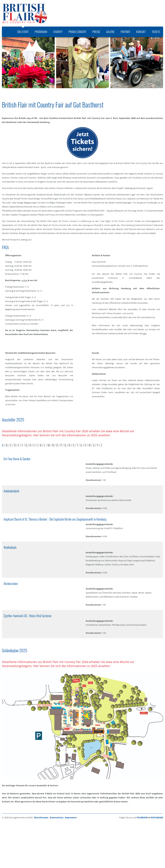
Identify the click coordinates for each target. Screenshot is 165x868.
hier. (145, 333)
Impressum (71, 817)
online (24, 280)
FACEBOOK (142, 817)
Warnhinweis (41, 817)
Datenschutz (57, 817)
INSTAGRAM (157, 817)
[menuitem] (23, 32)
